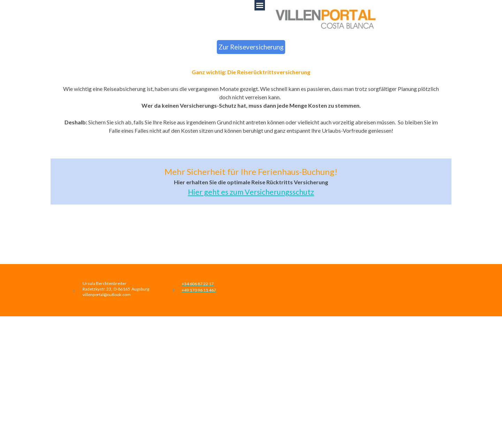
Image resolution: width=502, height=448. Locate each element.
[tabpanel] (251, 110)
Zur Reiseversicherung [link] (251, 47)
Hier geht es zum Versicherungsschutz (251, 192)
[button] (107, 294)
